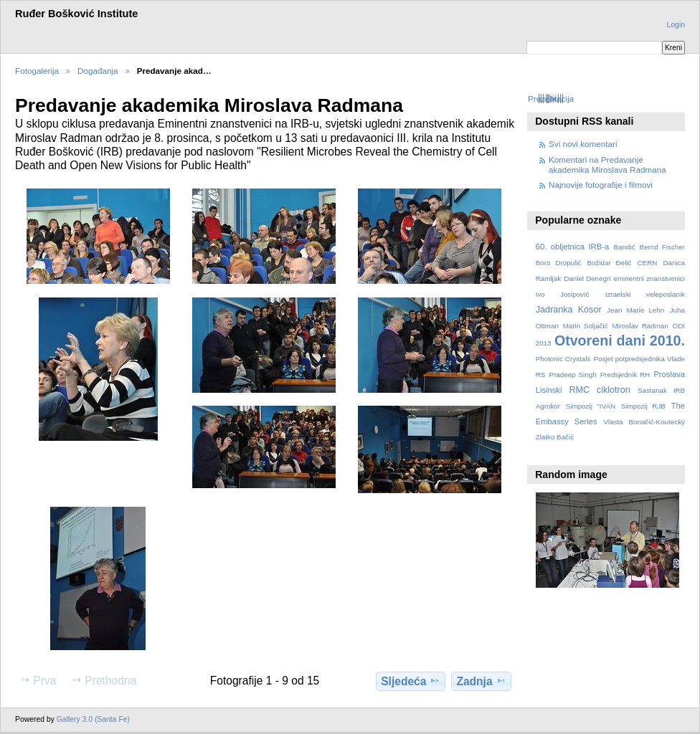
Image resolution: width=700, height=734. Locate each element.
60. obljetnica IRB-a (573, 247)
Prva (38, 680)
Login (676, 25)
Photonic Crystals (563, 359)
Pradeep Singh (572, 375)
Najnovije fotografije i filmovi (601, 185)
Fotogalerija (37, 71)
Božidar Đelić (609, 263)
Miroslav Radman (640, 326)
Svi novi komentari (583, 144)
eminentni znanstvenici (649, 278)
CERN (648, 263)
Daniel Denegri (587, 278)
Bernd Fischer (662, 247)
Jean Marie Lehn (635, 310)
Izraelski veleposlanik (645, 294)
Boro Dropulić (559, 263)
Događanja (98, 71)
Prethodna (104, 680)
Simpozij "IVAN (591, 406)
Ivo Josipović (563, 294)
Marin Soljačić (586, 326)
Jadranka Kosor (569, 310)
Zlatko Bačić (555, 437)
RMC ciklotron (599, 390)
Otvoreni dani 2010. (620, 340)
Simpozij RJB (643, 406)
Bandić (624, 247)
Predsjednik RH (625, 375)
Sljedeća (410, 681)
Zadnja (481, 681)
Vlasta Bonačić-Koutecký (644, 422)
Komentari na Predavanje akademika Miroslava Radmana (607, 165)
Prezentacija (551, 99)
